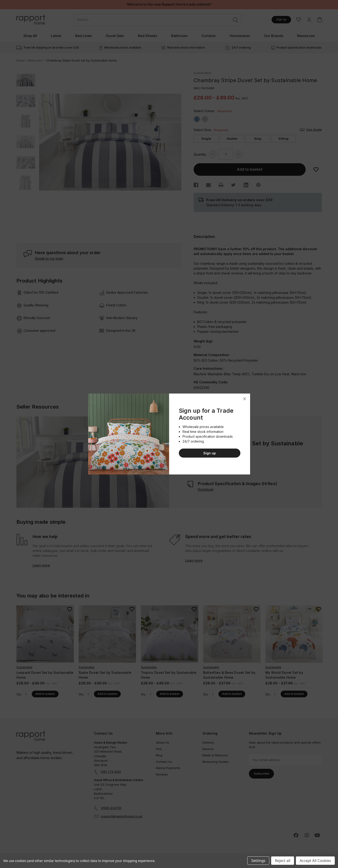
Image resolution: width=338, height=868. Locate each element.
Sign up (210, 453)
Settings (258, 861)
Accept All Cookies (315, 861)
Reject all (283, 861)
